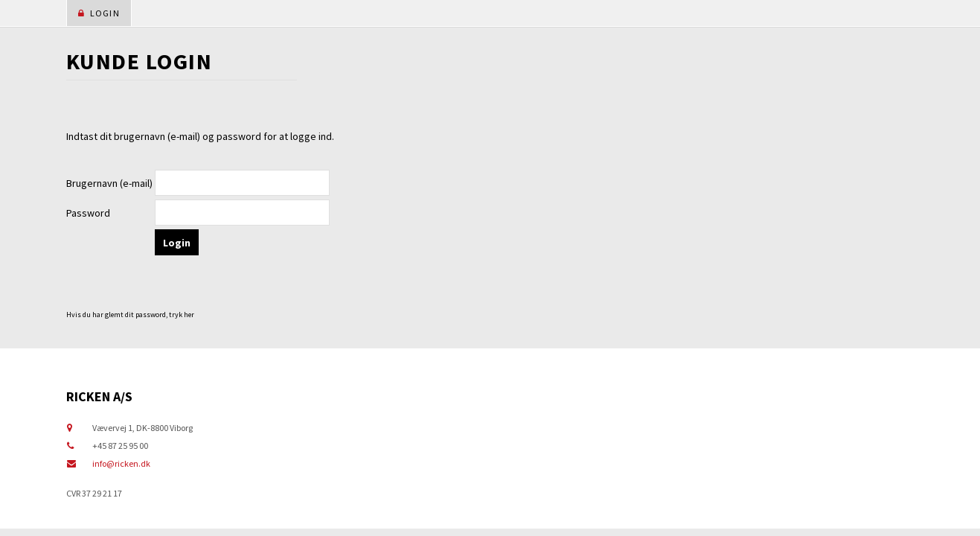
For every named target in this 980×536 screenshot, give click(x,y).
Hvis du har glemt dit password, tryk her (130, 315)
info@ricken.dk (121, 463)
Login (99, 13)
